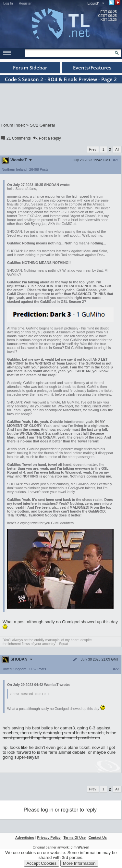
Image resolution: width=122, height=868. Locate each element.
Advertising (25, 838)
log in (47, 810)
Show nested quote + (30, 694)
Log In (8, 3)
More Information (79, 863)
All (117, 149)
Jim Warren (80, 848)
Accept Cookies (41, 863)
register (70, 810)
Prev (93, 149)
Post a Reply (47, 138)
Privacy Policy (49, 838)
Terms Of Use (74, 838)
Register (25, 3)
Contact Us (98, 838)
